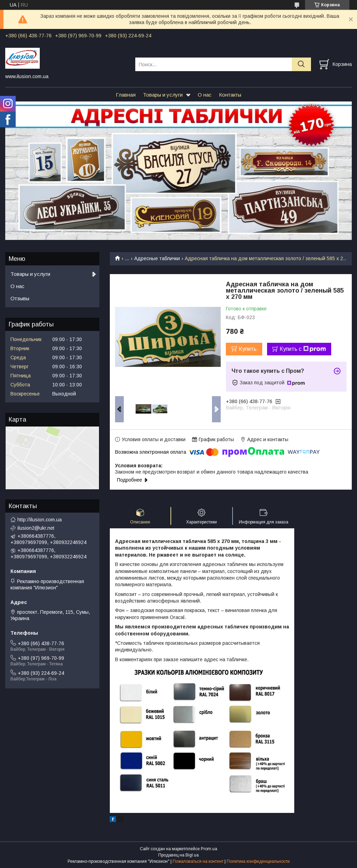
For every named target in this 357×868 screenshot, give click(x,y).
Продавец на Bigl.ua (178, 855)
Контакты (230, 95)
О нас (205, 95)
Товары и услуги (163, 95)
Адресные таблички (157, 258)
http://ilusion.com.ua (40, 520)
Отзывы (20, 298)
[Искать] (301, 64)
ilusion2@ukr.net (36, 528)
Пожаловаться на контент (198, 861)
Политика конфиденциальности (258, 861)
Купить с (303, 349)
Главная (126, 95)
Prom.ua (209, 849)
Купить (248, 349)
